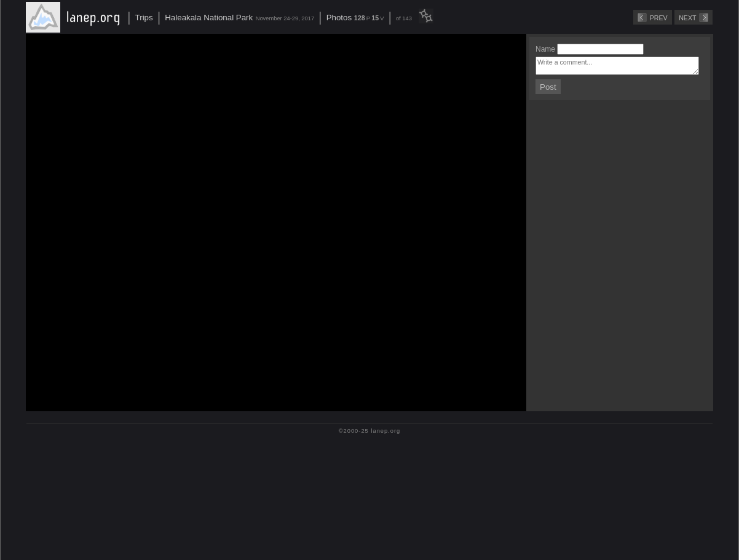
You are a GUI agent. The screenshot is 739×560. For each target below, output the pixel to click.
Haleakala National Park (209, 18)
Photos (339, 18)
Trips (144, 18)
